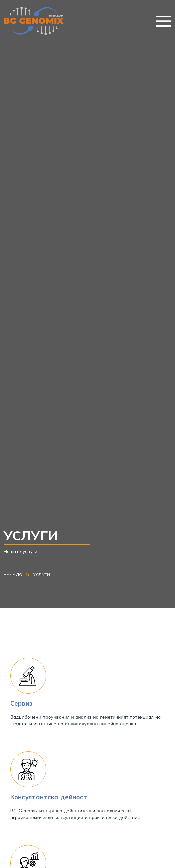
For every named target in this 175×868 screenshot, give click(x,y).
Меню (164, 21)
